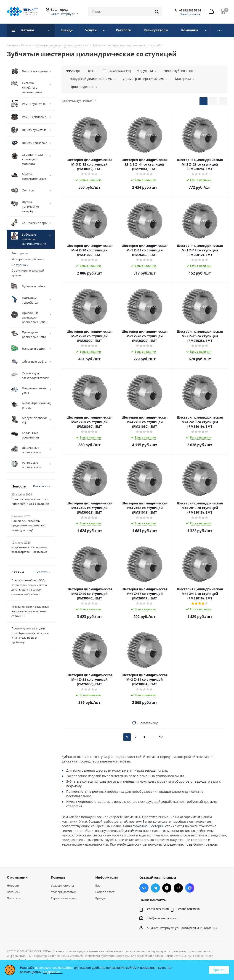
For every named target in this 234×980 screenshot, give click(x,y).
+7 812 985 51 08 (190, 10)
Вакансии (14, 892)
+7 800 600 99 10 (189, 909)
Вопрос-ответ (105, 892)
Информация (106, 877)
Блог (99, 885)
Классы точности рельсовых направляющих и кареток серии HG (30, 611)
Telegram (155, 888)
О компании (17, 877)
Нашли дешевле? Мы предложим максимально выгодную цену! (29, 525)
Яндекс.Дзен (167, 888)
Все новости (42, 486)
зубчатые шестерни (149, 826)
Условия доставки (64, 892)
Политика (14, 898)
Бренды (101, 898)
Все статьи (43, 572)
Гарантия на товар (64, 898)
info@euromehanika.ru (162, 918)
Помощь (58, 877)
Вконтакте (144, 888)
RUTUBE (178, 888)
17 (161, 737)
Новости (13, 885)
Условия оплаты (62, 885)
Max (190, 888)
